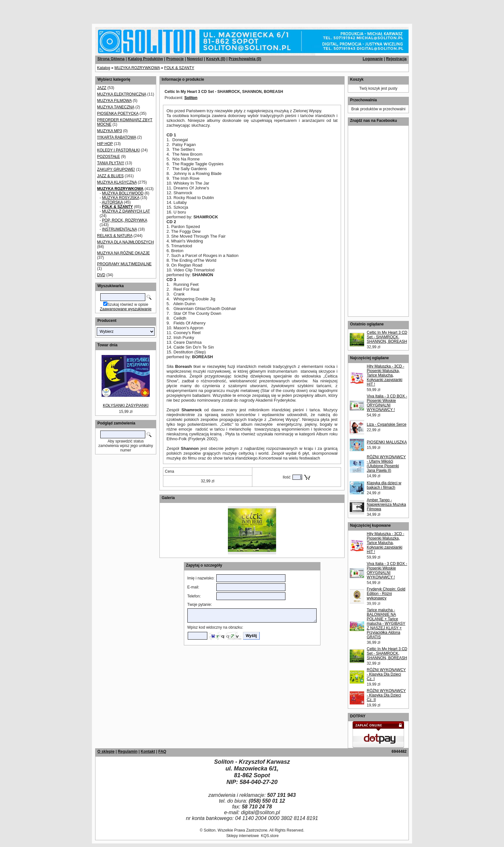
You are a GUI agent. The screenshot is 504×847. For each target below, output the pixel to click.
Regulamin (127, 751)
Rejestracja (396, 59)
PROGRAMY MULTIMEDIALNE (124, 264)
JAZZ (102, 88)
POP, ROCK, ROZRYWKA (124, 220)
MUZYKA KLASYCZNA (117, 182)
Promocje (175, 59)
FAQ (162, 751)
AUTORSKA (112, 202)
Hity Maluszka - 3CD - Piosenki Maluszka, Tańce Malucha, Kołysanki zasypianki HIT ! (386, 375)
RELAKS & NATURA (115, 236)
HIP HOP (105, 144)
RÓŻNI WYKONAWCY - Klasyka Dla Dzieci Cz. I (386, 674)
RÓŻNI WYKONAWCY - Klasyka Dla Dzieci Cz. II (386, 695)
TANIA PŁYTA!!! (111, 163)
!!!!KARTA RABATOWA (117, 137)
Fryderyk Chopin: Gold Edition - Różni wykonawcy (386, 594)
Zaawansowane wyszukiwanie (126, 309)
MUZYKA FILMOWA (114, 101)
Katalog (104, 68)
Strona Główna (111, 59)
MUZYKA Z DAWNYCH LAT (126, 211)
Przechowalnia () (245, 59)
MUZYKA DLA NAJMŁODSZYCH (126, 242)
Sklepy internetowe (243, 836)
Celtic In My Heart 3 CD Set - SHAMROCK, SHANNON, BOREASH (387, 337)
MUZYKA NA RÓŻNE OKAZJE (123, 253)
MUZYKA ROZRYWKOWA (137, 68)
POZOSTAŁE (108, 157)
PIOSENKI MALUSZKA (387, 442)
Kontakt (148, 751)
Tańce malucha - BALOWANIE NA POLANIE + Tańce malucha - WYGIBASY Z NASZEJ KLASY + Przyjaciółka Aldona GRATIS (386, 624)
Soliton (191, 98)
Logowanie (373, 59)
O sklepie (106, 751)
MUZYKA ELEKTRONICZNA (122, 94)
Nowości (195, 59)
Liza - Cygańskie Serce (387, 424)
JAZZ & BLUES (110, 176)
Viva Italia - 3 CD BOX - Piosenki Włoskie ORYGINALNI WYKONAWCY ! (387, 403)
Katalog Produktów (145, 59)
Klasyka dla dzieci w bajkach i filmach (384, 485)
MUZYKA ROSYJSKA (121, 198)
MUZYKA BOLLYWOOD (123, 193)
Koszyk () (216, 59)
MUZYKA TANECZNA (116, 107)
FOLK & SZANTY (179, 68)
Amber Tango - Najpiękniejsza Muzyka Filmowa (386, 505)
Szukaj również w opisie (128, 305)
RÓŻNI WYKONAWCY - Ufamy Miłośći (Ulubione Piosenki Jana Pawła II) (386, 464)
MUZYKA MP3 (109, 131)
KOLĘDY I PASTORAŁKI (118, 150)
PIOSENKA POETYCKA (118, 114)
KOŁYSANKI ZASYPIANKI (126, 405)
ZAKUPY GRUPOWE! (116, 169)
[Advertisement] (78, 10)
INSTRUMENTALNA (119, 229)
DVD (101, 275)
